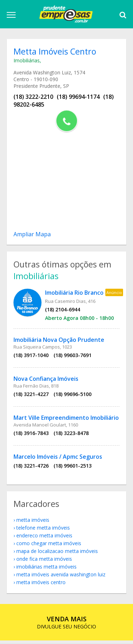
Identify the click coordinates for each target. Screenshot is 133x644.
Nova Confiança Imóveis (47, 380)
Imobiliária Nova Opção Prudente (60, 341)
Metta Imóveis (34, 523)
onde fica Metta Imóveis (45, 562)
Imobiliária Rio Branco (75, 294)
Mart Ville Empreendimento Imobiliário (67, 419)
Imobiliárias (27, 61)
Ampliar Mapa (33, 235)
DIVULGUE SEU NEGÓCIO (66, 626)
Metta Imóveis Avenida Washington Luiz (62, 578)
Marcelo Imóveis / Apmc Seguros (59, 458)
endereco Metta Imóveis (45, 539)
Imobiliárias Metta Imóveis (47, 570)
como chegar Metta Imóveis (49, 546)
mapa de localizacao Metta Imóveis (58, 554)
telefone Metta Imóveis (44, 531)
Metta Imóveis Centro (42, 585)
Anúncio (115, 294)
